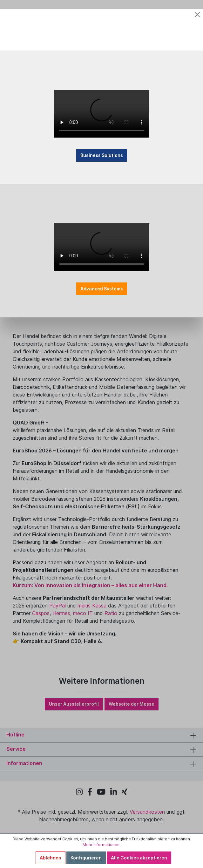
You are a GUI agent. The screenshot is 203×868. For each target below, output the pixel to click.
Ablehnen (51, 858)
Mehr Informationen (101, 845)
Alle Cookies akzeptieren (139, 858)
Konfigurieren (86, 858)
